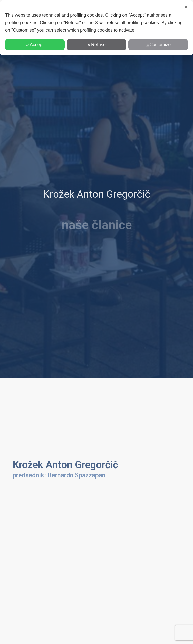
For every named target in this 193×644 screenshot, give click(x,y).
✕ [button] (186, 7)
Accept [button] (35, 45)
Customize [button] (158, 45)
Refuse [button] (96, 45)
